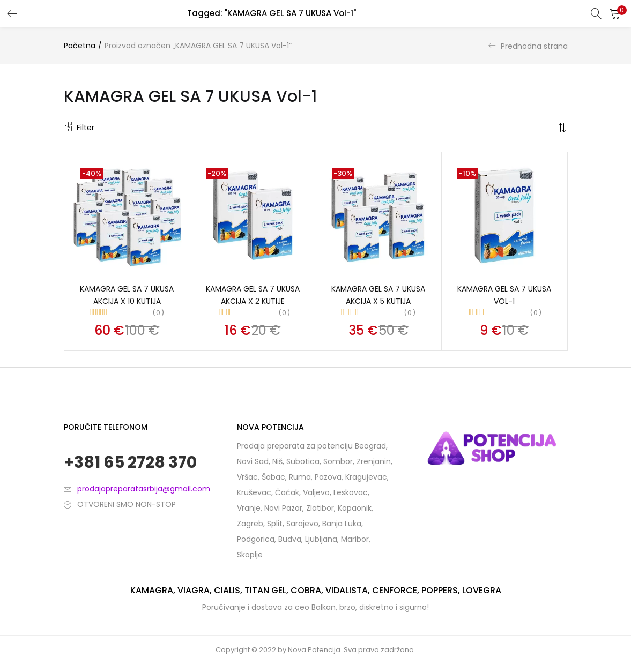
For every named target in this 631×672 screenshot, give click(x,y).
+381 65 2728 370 (130, 464)
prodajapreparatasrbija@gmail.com (144, 490)
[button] (615, 13)
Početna (80, 46)
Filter (79, 128)
